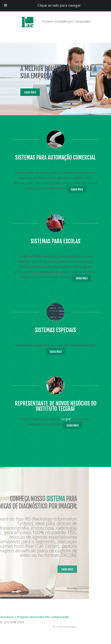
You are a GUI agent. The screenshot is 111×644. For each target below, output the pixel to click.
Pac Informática (31, 627)
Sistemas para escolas (52, 241)
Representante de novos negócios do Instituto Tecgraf (52, 406)
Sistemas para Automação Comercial (52, 157)
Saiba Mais (27, 92)
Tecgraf (62, 419)
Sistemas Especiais (52, 330)
